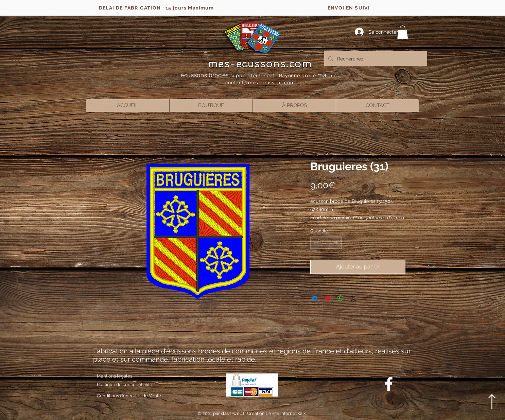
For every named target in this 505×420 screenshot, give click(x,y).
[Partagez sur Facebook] (315, 298)
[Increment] (337, 243)
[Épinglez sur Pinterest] (328, 298)
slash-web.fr (234, 413)
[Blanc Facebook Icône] (389, 384)
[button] (403, 32)
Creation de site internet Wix (276, 413)
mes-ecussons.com (260, 64)
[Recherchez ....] (375, 59)
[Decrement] (315, 243)
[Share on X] (353, 298)
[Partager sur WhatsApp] (341, 298)
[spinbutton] (326, 243)
